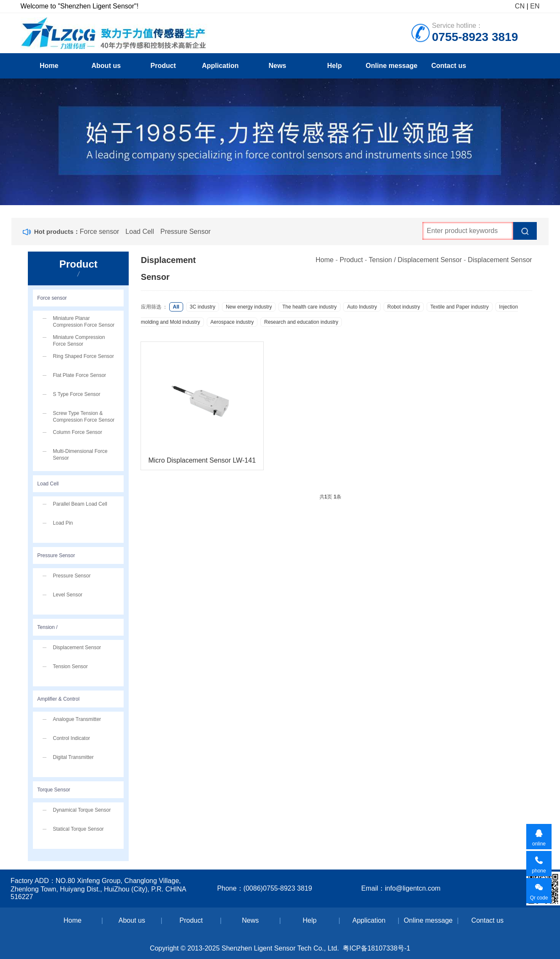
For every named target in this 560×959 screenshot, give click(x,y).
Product (163, 66)
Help (334, 66)
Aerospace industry (232, 322)
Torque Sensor (54, 790)
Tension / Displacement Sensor (415, 260)
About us (106, 66)
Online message (392, 66)
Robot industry (404, 307)
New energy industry (249, 307)
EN (535, 6)
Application (220, 66)
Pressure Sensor (185, 232)
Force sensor (99, 232)
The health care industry (310, 307)
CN (520, 6)
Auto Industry (362, 307)
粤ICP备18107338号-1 (376, 948)
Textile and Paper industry (460, 307)
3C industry (203, 307)
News (277, 66)
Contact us (449, 66)
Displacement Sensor (500, 260)
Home (49, 66)
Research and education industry (301, 322)
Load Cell (140, 232)
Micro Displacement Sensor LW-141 (202, 460)
